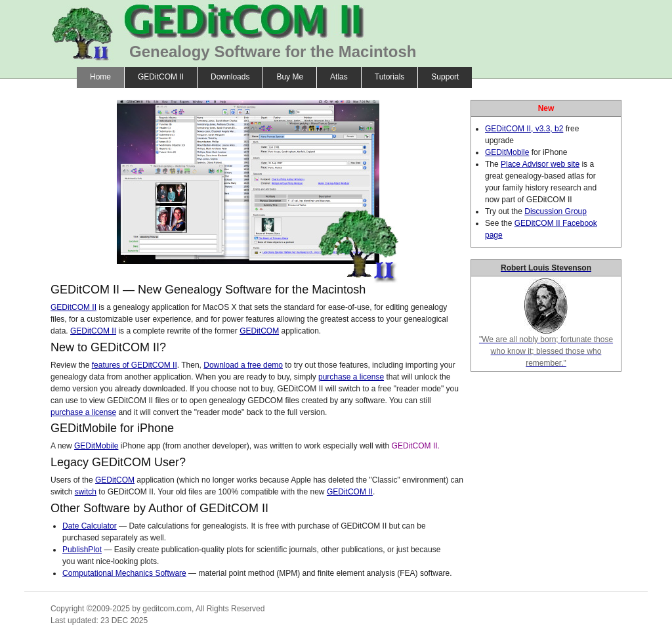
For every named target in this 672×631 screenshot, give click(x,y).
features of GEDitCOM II (135, 365)
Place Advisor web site (540, 164)
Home (100, 77)
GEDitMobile (96, 446)
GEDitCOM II (161, 77)
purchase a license (351, 377)
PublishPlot (82, 550)
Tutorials (390, 77)
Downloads (230, 77)
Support (445, 77)
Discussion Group (556, 211)
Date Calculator (90, 526)
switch (86, 492)
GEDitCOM (259, 331)
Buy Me (290, 77)
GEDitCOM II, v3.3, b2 (524, 129)
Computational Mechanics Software (124, 573)
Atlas (339, 77)
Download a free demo (243, 365)
